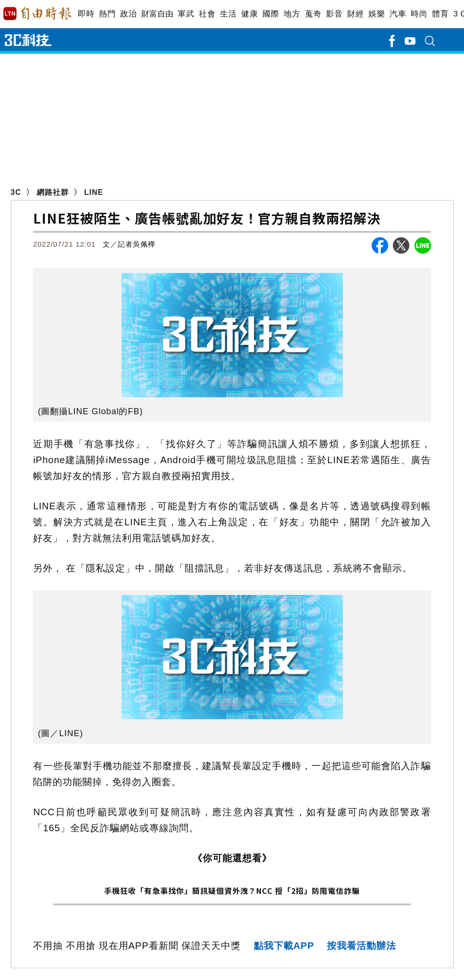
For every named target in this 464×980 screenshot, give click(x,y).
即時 (86, 14)
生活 (228, 14)
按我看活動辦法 (362, 946)
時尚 (419, 14)
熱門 (107, 14)
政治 (128, 14)
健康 (249, 14)
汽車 (398, 14)
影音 (334, 14)
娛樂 (377, 14)
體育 (440, 14)
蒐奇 (313, 14)
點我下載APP (284, 946)
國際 (271, 14)
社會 (207, 14)
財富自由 (157, 14)
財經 (355, 14)
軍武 (186, 14)
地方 (292, 14)
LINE (94, 192)
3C (16, 192)
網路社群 (53, 192)
